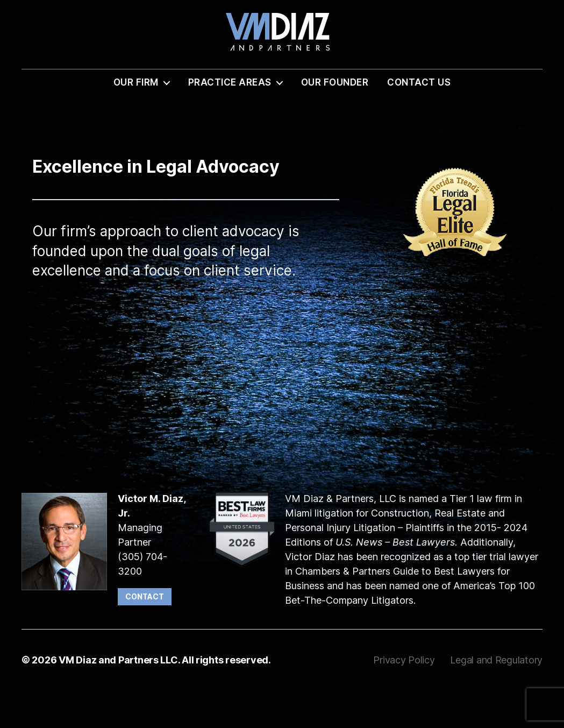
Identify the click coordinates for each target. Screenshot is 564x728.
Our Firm (136, 120)
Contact (145, 634)
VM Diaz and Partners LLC (118, 698)
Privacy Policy (405, 698)
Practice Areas (230, 120)
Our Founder (335, 120)
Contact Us (419, 120)
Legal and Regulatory (496, 698)
